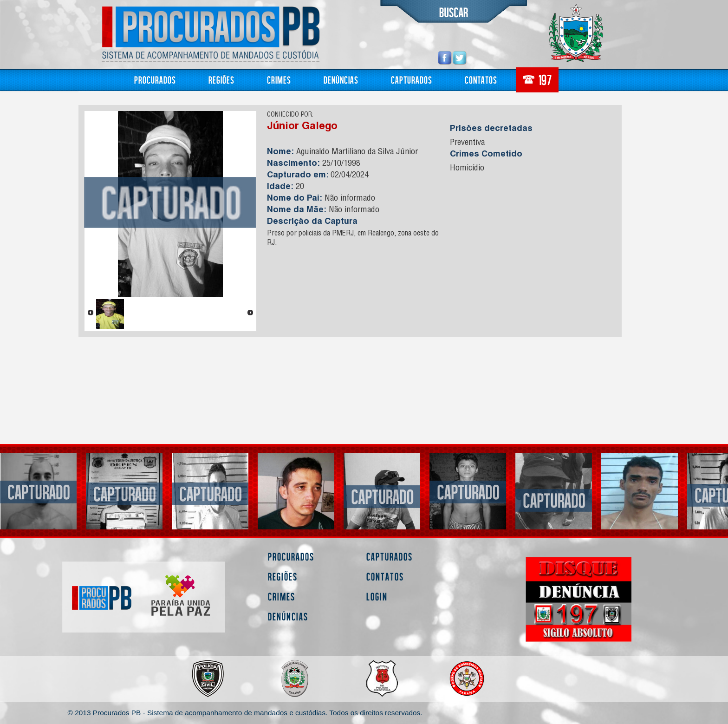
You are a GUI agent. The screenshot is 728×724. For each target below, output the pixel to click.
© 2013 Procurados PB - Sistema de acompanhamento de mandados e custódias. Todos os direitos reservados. (245, 713)
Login (377, 597)
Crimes (279, 80)
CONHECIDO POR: (290, 115)
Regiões (221, 80)
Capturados (412, 80)
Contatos (481, 80)
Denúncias (341, 80)
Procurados (155, 80)
